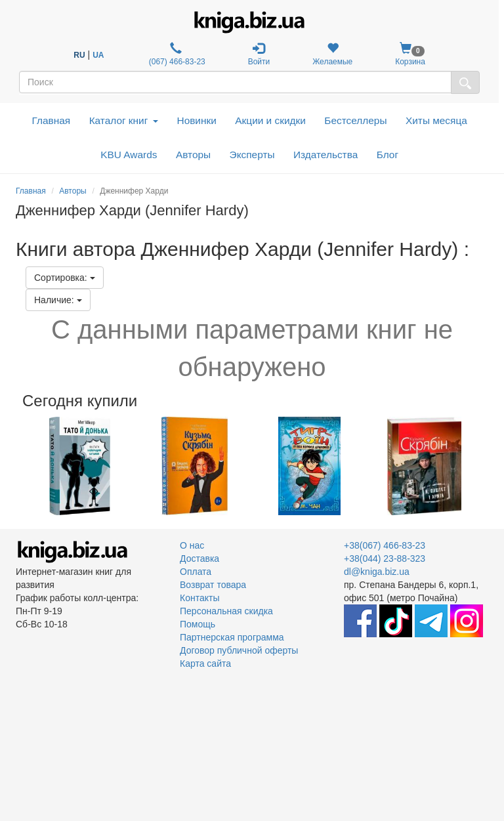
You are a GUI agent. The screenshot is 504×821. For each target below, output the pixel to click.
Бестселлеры (355, 120)
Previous (17, 466)
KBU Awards (129, 155)
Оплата (196, 572)
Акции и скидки (270, 120)
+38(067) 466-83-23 (385, 545)
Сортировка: (65, 278)
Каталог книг (124, 120)
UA (98, 55)
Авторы (193, 155)
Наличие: (58, 300)
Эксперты (252, 155)
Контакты (199, 598)
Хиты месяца (436, 120)
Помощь (198, 624)
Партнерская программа (232, 637)
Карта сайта (205, 663)
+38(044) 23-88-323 (385, 558)
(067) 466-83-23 (176, 54)
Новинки (197, 120)
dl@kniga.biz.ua (377, 572)
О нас (192, 545)
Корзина (410, 54)
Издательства (325, 155)
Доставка (199, 558)
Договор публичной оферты (239, 650)
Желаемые (332, 54)
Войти (259, 54)
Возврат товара (213, 585)
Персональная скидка (226, 611)
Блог (388, 155)
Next (487, 466)
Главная (52, 120)
